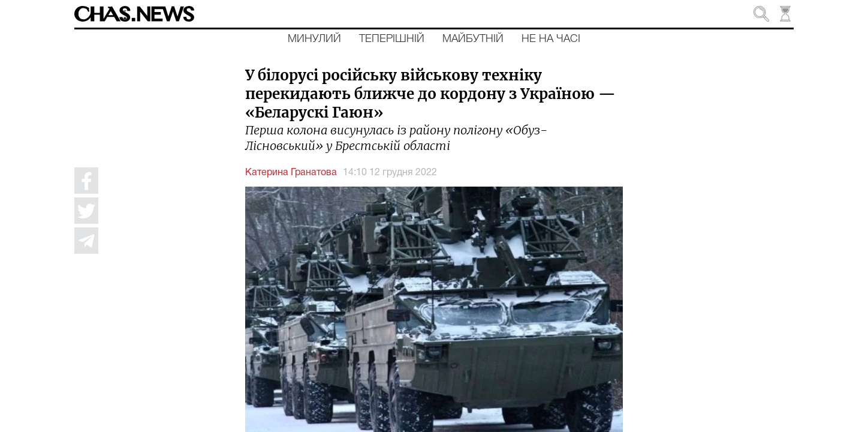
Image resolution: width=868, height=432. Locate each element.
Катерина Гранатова (291, 173)
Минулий (314, 39)
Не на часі (551, 39)
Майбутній (473, 39)
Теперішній (392, 39)
